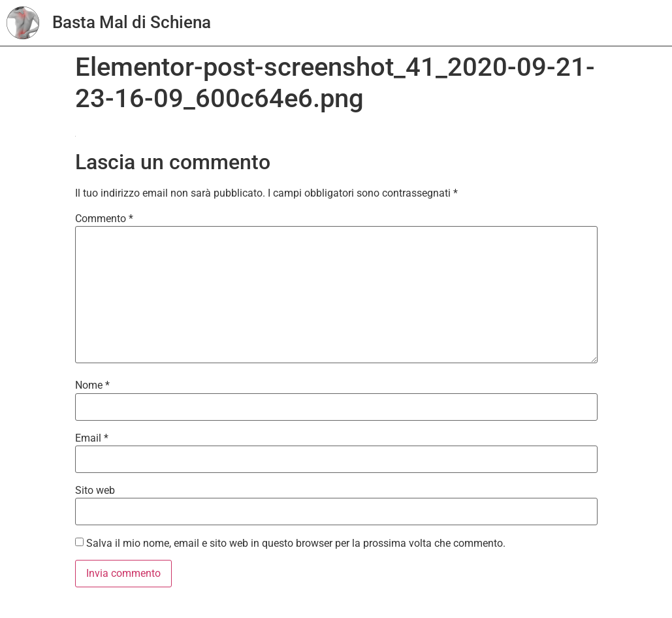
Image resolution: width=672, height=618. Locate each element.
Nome (92, 385)
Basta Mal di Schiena (132, 22)
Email (92, 438)
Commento (104, 219)
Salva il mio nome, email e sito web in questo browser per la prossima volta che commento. (296, 544)
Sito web (95, 491)
